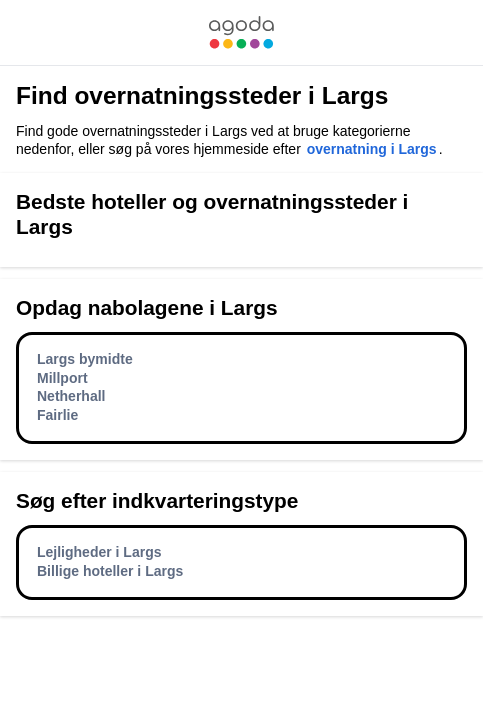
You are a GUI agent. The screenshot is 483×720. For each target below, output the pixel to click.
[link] (241, 32)
